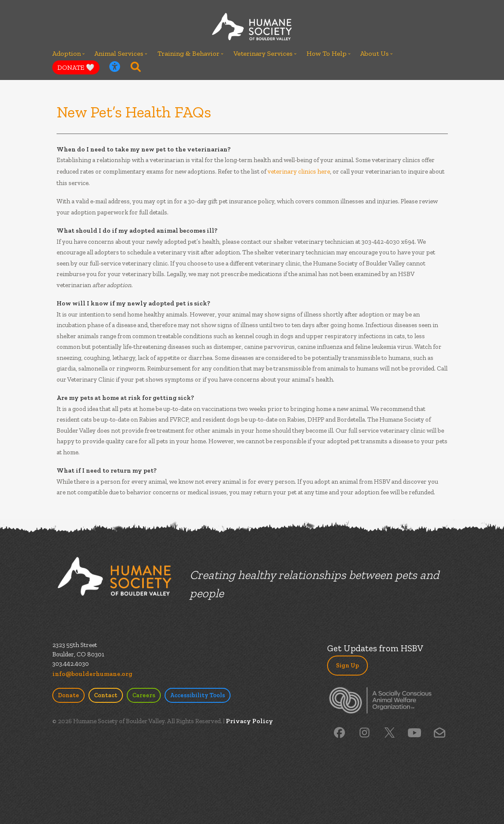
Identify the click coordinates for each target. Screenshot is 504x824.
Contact (106, 695)
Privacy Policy (249, 721)
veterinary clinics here (299, 171)
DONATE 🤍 (76, 67)
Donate (68, 695)
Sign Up (347, 666)
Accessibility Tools (198, 695)
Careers (144, 695)
